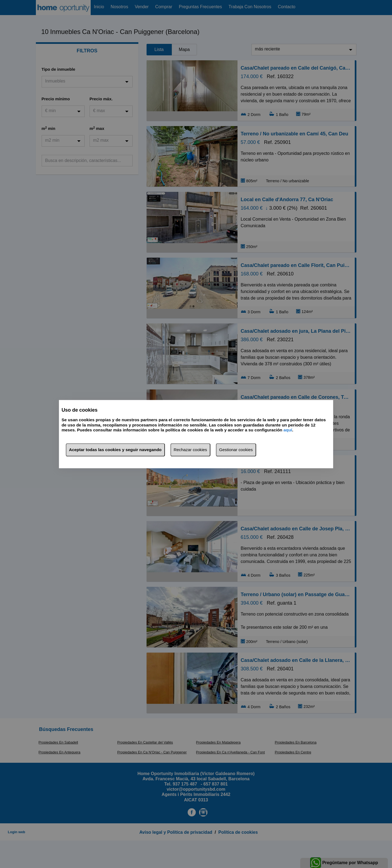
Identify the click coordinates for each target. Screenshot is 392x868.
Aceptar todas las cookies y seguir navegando (115, 450)
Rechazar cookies (190, 450)
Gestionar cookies (236, 450)
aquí (288, 430)
